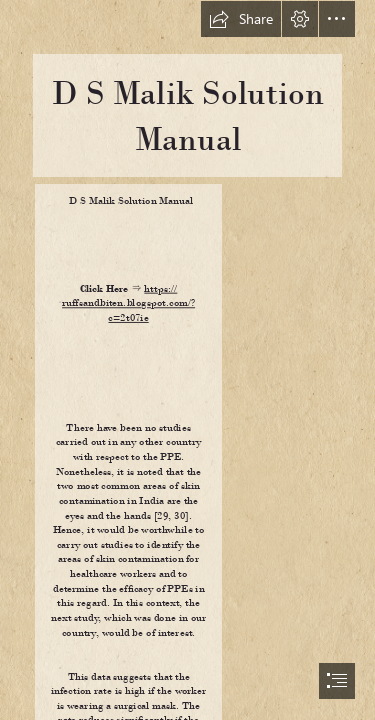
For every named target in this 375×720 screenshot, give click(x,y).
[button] (241, 19)
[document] (187, 360)
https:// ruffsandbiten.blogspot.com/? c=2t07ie (128, 302)
